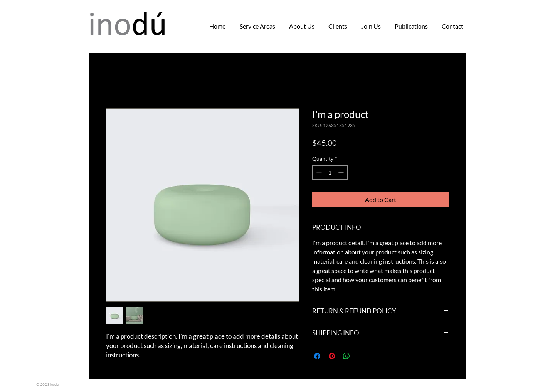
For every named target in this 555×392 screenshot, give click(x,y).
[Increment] (342, 172)
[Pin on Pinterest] (332, 356)
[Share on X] (361, 356)
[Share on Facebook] (317, 356)
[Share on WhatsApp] (346, 356)
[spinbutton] (330, 172)
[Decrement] (318, 172)
